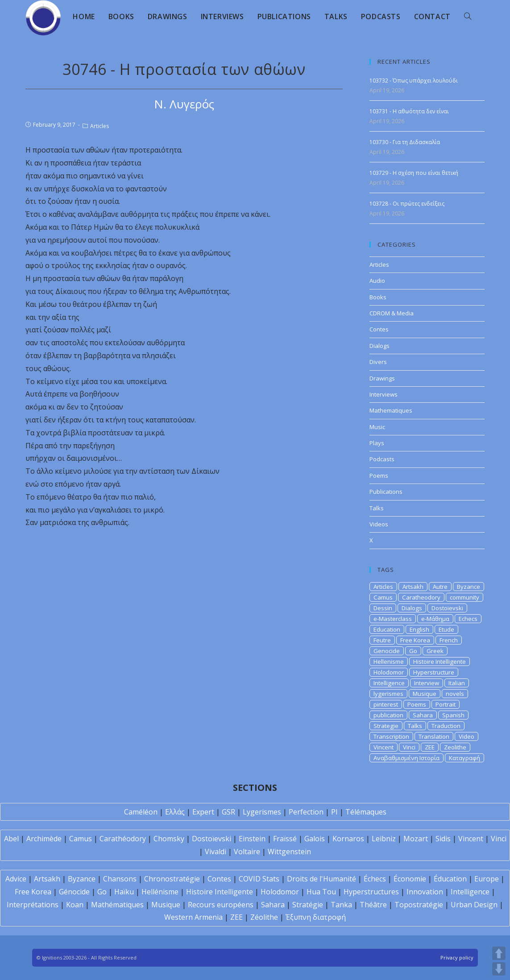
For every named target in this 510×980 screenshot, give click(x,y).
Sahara (423, 715)
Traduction (446, 726)
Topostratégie (419, 905)
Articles (100, 126)
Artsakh (413, 587)
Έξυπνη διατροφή (316, 917)
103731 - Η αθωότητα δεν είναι (409, 111)
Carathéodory (123, 839)
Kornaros (348, 839)
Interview (427, 683)
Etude (446, 629)
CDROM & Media (392, 313)
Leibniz (384, 839)
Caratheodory (421, 597)
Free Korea (415, 640)
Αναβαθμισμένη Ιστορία (406, 758)
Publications (386, 492)
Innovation (425, 892)
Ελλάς (175, 812)
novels (455, 694)
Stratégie (308, 905)
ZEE (430, 747)
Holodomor (389, 672)
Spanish (453, 715)
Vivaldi (216, 852)
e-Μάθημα (435, 619)
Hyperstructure (434, 672)
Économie (410, 879)
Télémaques (366, 812)
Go (413, 651)
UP (499, 953)
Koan (75, 905)
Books (378, 297)
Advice (16, 879)
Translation (434, 736)
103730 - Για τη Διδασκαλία (405, 142)
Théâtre (373, 905)
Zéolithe (264, 917)
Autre (440, 587)
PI (334, 812)
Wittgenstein (289, 852)
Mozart (416, 839)
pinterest (386, 704)
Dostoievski (447, 608)
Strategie (386, 726)
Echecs (468, 619)
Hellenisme (389, 662)
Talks (377, 508)
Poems (379, 476)
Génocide (74, 892)
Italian (457, 683)
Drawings (382, 378)
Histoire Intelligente (440, 662)
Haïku (124, 892)
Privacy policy (457, 957)
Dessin (383, 608)
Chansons (120, 879)
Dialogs (379, 346)
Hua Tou (321, 892)
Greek (435, 651)
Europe (487, 879)
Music (377, 427)
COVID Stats (259, 879)
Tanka (341, 905)
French (449, 640)
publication (388, 715)
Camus (383, 597)
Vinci (409, 747)
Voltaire (247, 852)
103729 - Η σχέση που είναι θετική (414, 173)
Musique (425, 694)
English (419, 629)
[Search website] (468, 17)
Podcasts (382, 459)
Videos (379, 524)
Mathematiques (391, 410)
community (464, 597)
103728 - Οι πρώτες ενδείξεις (407, 204)
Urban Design (474, 905)
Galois (315, 839)
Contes (379, 329)
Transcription (391, 736)
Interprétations (33, 905)
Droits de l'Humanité (321, 879)
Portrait (446, 704)
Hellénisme (160, 892)
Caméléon (141, 812)
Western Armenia (193, 917)
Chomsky (169, 839)
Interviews (384, 394)
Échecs (375, 879)
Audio (377, 281)
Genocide (387, 651)
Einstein (252, 839)
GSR (228, 812)
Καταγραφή (464, 758)
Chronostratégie (172, 879)
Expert (203, 812)
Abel (11, 839)
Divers (378, 362)
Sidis (443, 839)
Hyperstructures (371, 892)
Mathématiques (117, 905)
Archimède (44, 839)
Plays (377, 443)
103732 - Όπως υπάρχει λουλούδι (414, 81)
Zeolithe (455, 747)
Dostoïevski (211, 839)
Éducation (450, 879)
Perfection (306, 812)
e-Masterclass (393, 619)
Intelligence (389, 683)
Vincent (384, 747)
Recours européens (221, 905)
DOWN (499, 969)
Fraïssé (285, 839)
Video (466, 736)
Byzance (469, 587)
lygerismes (388, 694)
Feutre (382, 640)
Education (387, 629)
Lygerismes (262, 812)
